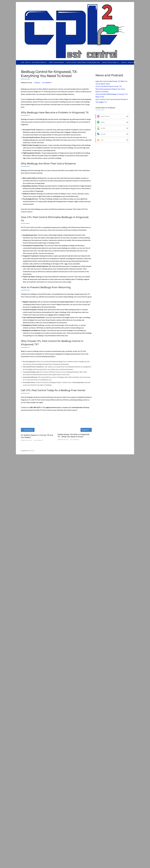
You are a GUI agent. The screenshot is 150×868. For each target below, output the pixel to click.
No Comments (47, 83)
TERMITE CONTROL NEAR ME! (58, 62)
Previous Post (28, 430)
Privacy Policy (138, 62)
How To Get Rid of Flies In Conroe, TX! (109, 86)
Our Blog (129, 62)
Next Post (86, 430)
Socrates (31, 451)
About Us (28, 62)
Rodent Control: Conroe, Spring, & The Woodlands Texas (86, 62)
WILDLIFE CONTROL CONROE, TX (116, 62)
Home (23, 62)
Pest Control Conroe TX (40, 62)
